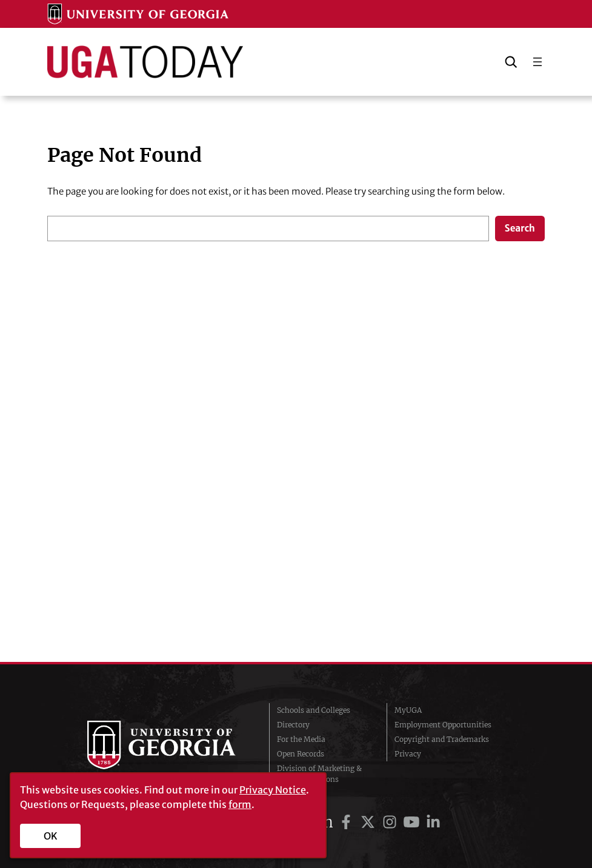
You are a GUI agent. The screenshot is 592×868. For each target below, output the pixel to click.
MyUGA (408, 710)
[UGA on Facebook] (348, 822)
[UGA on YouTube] (413, 822)
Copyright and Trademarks (442, 739)
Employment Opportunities (443, 725)
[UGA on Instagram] (391, 822)
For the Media (301, 739)
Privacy (408, 754)
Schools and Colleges (314, 710)
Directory (293, 725)
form (240, 804)
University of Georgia (169, 745)
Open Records (301, 754)
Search (520, 228)
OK (51, 836)
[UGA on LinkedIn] (433, 822)
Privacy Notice (273, 790)
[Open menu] (537, 62)
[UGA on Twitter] (370, 822)
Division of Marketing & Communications (319, 774)
